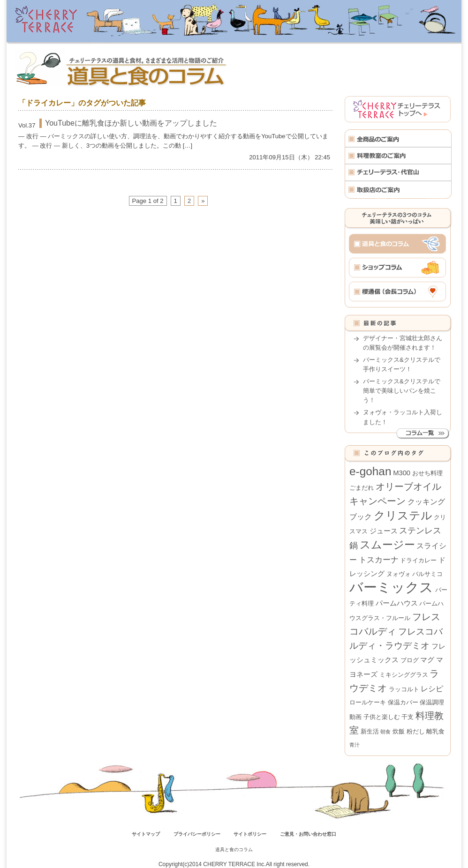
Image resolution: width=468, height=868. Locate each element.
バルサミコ (427, 574)
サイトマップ (146, 834)
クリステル (403, 515)
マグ (427, 660)
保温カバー (403, 702)
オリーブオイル (408, 486)
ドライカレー (418, 560)
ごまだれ (362, 488)
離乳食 (435, 731)
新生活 (370, 731)
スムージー (387, 545)
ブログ (410, 660)
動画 (355, 717)
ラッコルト (404, 689)
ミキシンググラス (404, 675)
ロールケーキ (368, 702)
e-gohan (370, 471)
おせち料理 (427, 473)
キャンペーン (377, 501)
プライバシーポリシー (197, 834)
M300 (402, 473)
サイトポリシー (250, 834)
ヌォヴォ (399, 574)
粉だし (416, 731)
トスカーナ (379, 560)
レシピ (432, 688)
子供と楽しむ (382, 717)
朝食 (385, 732)
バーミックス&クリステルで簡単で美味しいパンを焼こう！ (402, 391)
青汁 (355, 745)
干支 (408, 717)
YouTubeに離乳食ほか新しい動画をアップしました (131, 123)
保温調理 (432, 702)
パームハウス (397, 603)
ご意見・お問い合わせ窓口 (308, 834)
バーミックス (391, 587)
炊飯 (399, 731)
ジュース (384, 531)
